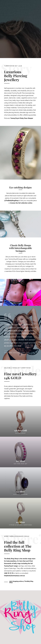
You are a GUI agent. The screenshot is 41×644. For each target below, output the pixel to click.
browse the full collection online (21, 203)
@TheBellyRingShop (11, 201)
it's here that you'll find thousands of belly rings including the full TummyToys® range (18, 563)
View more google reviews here (17, 353)
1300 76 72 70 (9, 573)
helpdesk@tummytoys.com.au (15, 576)
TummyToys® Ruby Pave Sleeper (22, 118)
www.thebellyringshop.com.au (17, 536)
